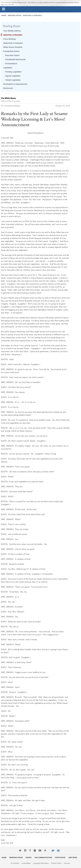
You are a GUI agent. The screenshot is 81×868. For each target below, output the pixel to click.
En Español (15, 863)
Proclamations (11, 64)
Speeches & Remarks (32, 15)
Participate (60, 858)
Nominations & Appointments (15, 84)
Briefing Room (14, 15)
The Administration (43, 858)
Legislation (8, 68)
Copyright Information (41, 863)
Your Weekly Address (12, 31)
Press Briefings (10, 39)
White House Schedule (13, 47)
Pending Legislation (13, 72)
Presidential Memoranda (15, 59)
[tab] (3, 9)
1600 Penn (73, 858)
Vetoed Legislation (13, 80)
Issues (29, 858)
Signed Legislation (13, 76)
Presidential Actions (11, 51)
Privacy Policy (56, 863)
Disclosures (8, 88)
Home (4, 15)
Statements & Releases (13, 43)
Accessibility (26, 863)
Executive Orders (12, 55)
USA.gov (67, 863)
